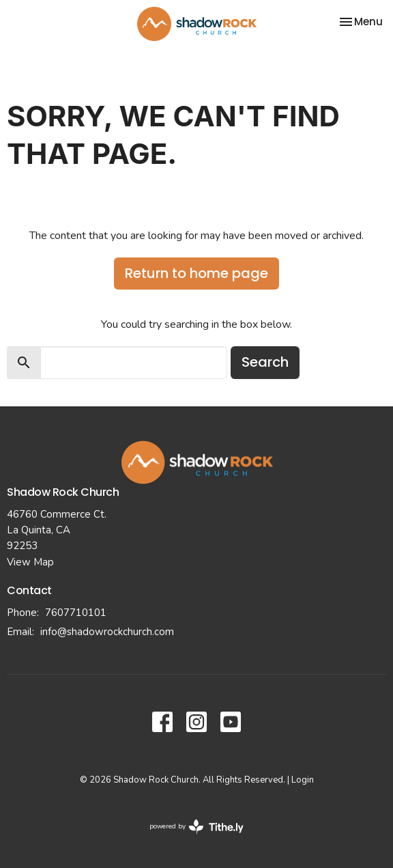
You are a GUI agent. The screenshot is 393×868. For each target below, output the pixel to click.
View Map (30, 562)
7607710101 (76, 613)
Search (265, 362)
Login (303, 780)
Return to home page (196, 273)
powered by (196, 827)
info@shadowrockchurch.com (107, 632)
